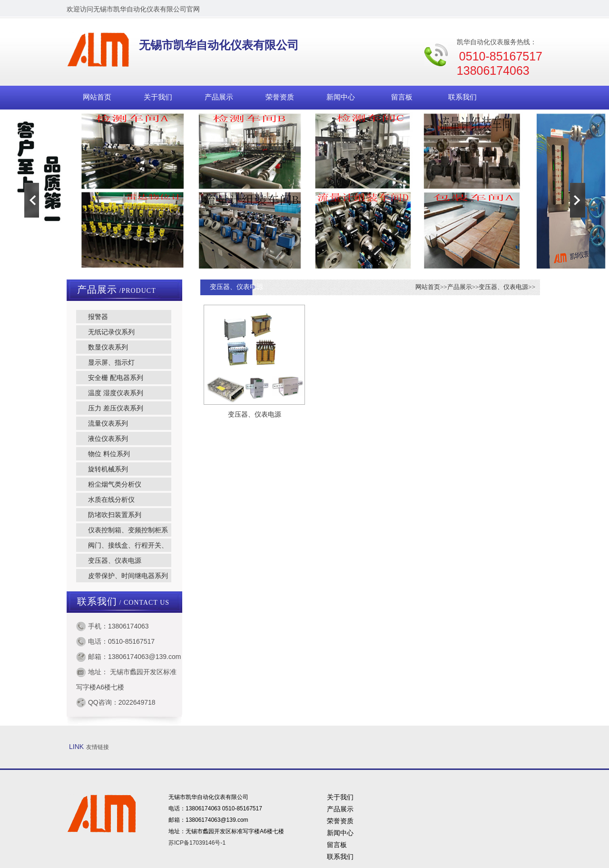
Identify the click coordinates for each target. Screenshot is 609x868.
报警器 (98, 317)
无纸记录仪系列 (111, 332)
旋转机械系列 (108, 469)
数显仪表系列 (108, 347)
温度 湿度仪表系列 (116, 393)
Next (578, 200)
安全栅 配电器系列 (116, 378)
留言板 (402, 97)
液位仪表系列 (108, 439)
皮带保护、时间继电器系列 (128, 576)
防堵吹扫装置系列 (115, 515)
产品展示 (219, 97)
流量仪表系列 (108, 423)
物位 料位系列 (109, 454)
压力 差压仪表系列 (116, 408)
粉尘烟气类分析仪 (115, 484)
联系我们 (462, 97)
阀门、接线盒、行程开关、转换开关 (122, 547)
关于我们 (158, 97)
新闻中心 (341, 97)
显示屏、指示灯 (111, 362)
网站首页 (97, 97)
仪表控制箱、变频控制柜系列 (122, 531)
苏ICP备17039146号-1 (197, 843)
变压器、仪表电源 (115, 560)
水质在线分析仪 (111, 499)
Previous (31, 200)
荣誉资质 (280, 97)
